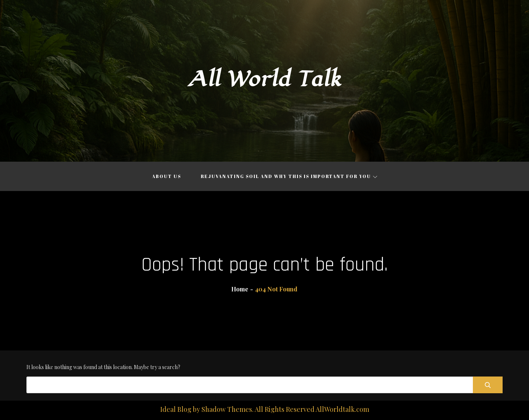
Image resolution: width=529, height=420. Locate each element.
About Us (167, 176)
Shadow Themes (227, 409)
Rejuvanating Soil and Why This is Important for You (289, 176)
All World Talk (265, 79)
